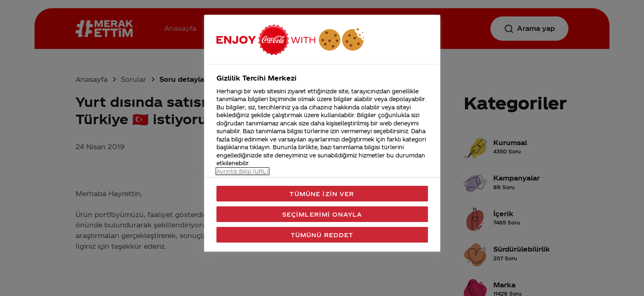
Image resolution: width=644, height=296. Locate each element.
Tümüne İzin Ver (322, 194)
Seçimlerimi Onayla (322, 214)
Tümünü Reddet (322, 235)
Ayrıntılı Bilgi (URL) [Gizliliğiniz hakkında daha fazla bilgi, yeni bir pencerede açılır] (243, 171)
